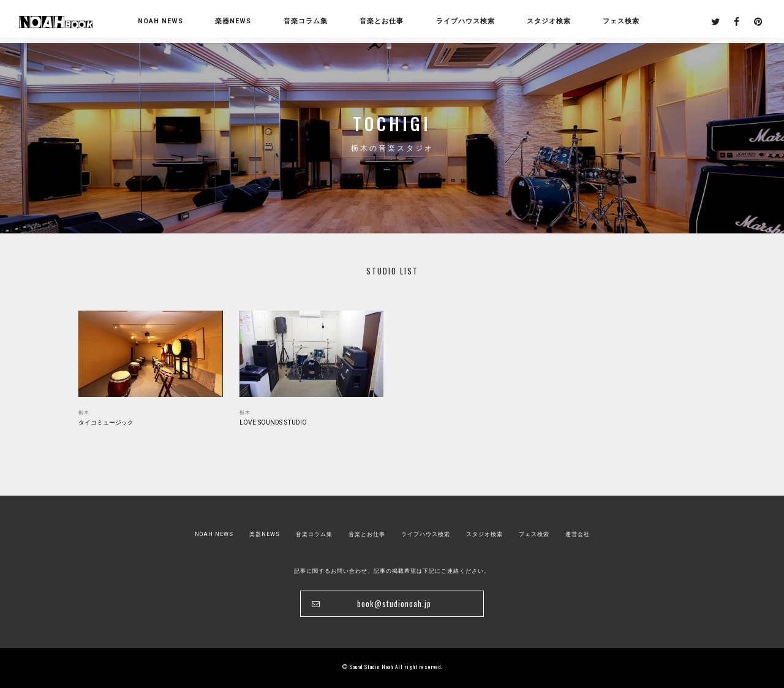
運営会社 (578, 534)
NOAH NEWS (160, 21)
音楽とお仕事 (367, 534)
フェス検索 (534, 534)
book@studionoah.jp (394, 604)
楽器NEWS (233, 21)
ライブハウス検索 (426, 534)
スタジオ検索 (484, 534)
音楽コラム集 (306, 21)
